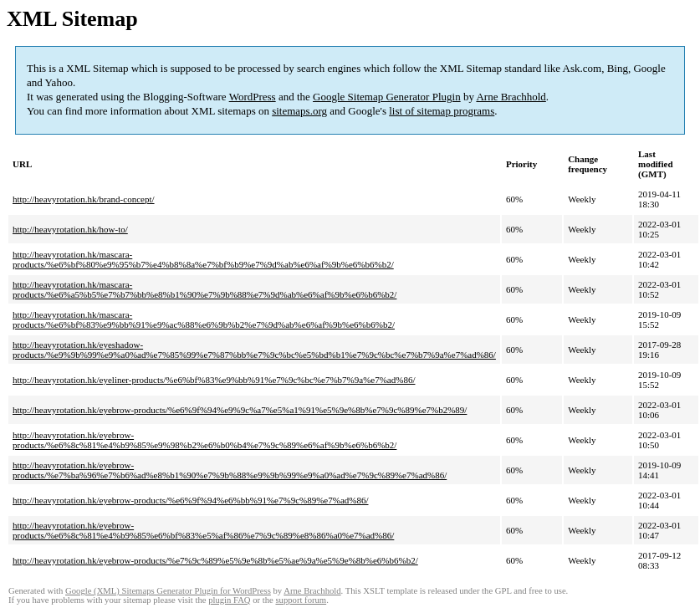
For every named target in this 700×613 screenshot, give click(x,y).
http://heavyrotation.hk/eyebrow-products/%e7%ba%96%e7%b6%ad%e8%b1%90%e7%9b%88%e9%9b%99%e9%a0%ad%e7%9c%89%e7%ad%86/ (230, 470)
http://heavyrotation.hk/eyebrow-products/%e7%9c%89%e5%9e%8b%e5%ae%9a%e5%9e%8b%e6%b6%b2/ (215, 560)
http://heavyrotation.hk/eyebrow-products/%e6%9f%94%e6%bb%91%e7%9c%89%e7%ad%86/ (191, 500)
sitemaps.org (299, 111)
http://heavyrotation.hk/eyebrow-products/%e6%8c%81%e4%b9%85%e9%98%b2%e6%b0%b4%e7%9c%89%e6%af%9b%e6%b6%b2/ (204, 440)
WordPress (253, 97)
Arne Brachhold (511, 97)
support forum (301, 600)
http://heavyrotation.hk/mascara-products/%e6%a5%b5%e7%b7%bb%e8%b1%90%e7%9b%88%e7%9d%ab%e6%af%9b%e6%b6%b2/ (204, 289)
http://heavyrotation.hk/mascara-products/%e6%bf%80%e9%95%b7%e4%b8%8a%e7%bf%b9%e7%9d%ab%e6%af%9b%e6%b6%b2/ (203, 259)
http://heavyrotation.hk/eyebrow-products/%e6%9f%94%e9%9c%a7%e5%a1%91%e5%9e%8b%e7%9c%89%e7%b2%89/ (240, 410)
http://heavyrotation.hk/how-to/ (70, 229)
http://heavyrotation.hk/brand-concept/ (84, 199)
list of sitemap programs (442, 111)
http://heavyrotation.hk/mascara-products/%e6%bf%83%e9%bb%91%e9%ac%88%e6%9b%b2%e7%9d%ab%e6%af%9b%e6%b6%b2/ (204, 319)
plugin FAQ (229, 600)
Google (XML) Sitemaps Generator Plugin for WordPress (168, 591)
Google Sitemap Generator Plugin (387, 97)
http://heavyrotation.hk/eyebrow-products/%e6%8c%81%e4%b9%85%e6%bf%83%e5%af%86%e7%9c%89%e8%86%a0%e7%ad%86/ (203, 530)
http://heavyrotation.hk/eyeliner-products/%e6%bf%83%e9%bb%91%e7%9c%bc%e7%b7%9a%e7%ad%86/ (214, 380)
